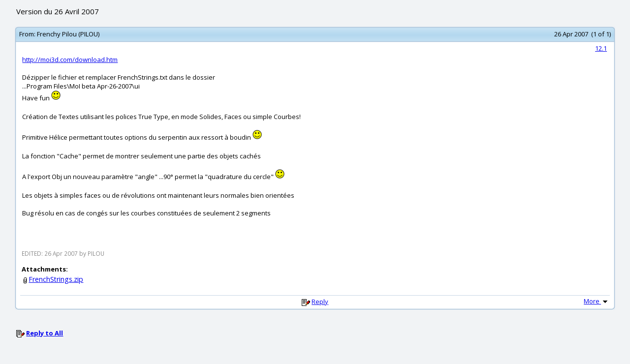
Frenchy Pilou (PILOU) (68, 34)
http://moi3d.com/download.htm (70, 60)
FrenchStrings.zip (56, 279)
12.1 (601, 48)
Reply (320, 302)
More (597, 301)
